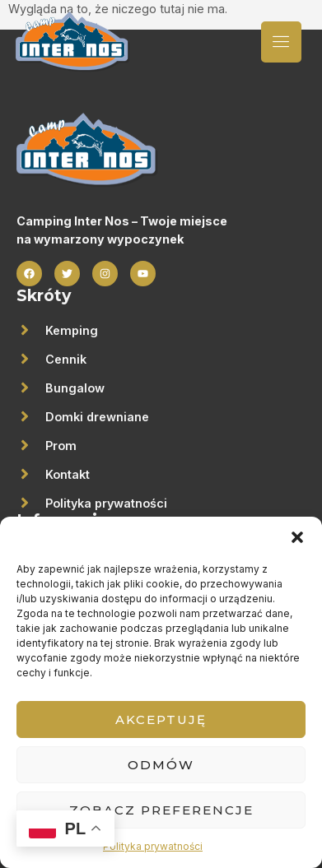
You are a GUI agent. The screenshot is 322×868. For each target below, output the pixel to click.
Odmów (161, 765)
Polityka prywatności (153, 846)
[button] (297, 537)
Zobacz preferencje (161, 810)
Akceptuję (161, 719)
